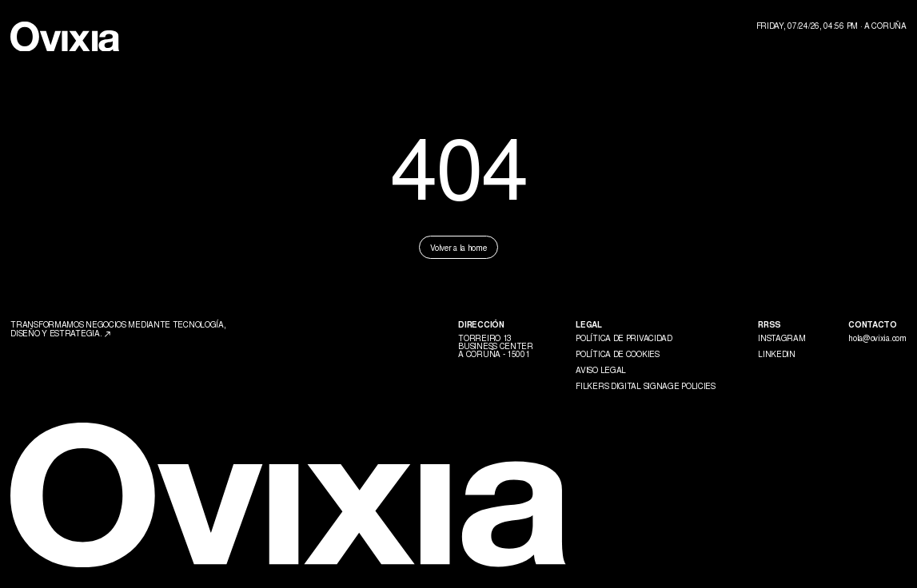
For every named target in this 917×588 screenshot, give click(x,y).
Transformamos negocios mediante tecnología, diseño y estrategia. (118, 328)
